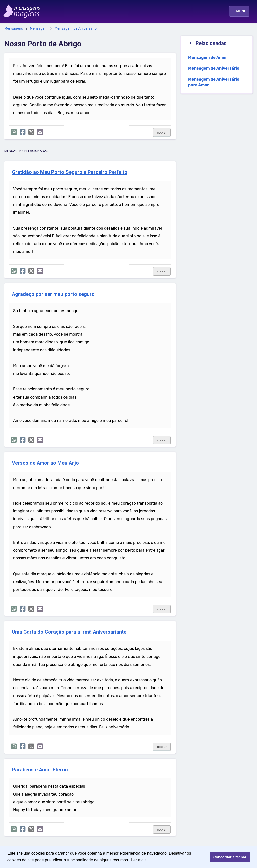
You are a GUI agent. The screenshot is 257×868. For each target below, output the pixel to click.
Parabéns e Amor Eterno (40, 770)
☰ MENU (239, 11)
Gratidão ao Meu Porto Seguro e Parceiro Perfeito (70, 172)
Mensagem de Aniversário (76, 29)
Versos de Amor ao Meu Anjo (45, 463)
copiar (162, 132)
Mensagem (39, 29)
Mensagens (14, 29)
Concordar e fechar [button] (230, 857)
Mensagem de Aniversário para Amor (214, 82)
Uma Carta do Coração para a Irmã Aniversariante (69, 632)
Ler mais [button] (139, 860)
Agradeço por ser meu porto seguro (53, 294)
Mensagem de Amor (208, 57)
